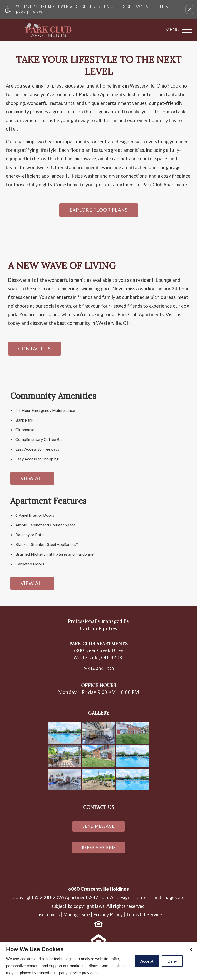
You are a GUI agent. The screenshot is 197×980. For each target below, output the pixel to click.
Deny (172, 961)
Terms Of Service (144, 917)
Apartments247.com (86, 900)
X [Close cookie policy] (191, 949)
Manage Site (76, 917)
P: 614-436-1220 (98, 669)
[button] (190, 9)
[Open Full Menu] (177, 30)
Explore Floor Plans (99, 210)
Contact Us (35, 349)
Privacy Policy (108, 917)
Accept (147, 961)
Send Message (98, 827)
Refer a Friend (99, 849)
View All (32, 478)
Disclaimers (47, 917)
